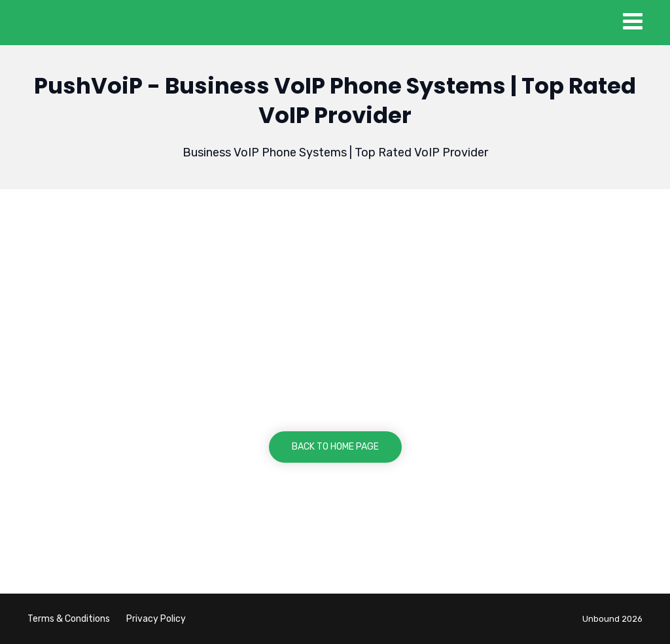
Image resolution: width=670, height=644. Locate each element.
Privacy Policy (156, 619)
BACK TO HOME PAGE (335, 447)
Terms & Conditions (69, 619)
